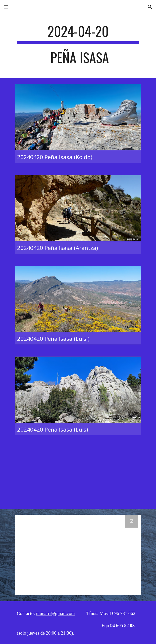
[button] (6, 7)
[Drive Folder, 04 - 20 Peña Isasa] (78, 555)
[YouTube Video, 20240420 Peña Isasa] (78, 475)
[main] (78, 47)
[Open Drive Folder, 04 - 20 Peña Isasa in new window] (132, 521)
